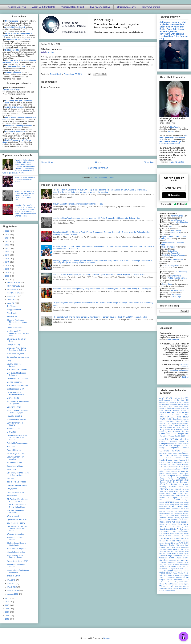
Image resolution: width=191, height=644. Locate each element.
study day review (166, 565)
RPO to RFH (12, 317)
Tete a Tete (181, 567)
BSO (180, 423)
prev (187, 535)
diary (186, 458)
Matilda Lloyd (176, 297)
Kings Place (179, 491)
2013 (8, 276)
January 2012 (13, 594)
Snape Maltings (166, 556)
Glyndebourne (183, 478)
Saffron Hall (171, 547)
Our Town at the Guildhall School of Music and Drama (17, 529)
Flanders (168, 474)
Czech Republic (183, 456)
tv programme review (172, 575)
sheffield (162, 554)
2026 (8, 231)
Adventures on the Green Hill (176, 400)
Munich (186, 502)
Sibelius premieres (14, 382)
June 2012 (12, 303)
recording (185, 541)
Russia (182, 545)
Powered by (174, 204)
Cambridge (163, 436)
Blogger (107, 638)
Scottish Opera (173, 551)
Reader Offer (164, 541)
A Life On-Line (166, 398)
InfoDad (185, 377)
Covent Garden (170, 455)
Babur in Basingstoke (15, 492)
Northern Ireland (166, 518)
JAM (161, 491)
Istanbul (178, 489)
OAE (166, 520)
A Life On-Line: (178, 398)
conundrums (177, 453)
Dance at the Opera (15, 328)
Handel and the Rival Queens (15, 539)
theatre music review (181, 571)
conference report (166, 453)
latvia (187, 492)
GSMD (162, 484)
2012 (8, 279)
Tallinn (162, 567)
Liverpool (174, 498)
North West (174, 516)
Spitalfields (164, 560)
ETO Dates (11, 432)
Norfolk (186, 514)
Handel (172, 486)
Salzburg (163, 549)
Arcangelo (163, 404)
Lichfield (162, 498)
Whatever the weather (16, 534)
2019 (8, 255)
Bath (161, 411)
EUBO (186, 466)
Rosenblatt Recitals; (167, 545)
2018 (8, 259)
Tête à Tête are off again (17, 482)
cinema (170, 444)
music (181, 504)
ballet (166, 406)
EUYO (161, 469)
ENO (161, 466)
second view (184, 551)
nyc (182, 518)
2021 (8, 248)
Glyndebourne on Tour (167, 480)
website (162, 582)
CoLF (187, 446)
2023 (8, 241)
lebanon (162, 494)
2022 (8, 245)
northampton (184, 516)
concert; (186, 451)
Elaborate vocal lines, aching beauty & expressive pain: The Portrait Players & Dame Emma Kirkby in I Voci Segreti (102, 289)
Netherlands (176, 509)
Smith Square (184, 554)
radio (178, 538)
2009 (8, 605)
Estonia (176, 466)
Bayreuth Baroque (172, 411)
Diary (9, 360)
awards (186, 404)
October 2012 (13, 289)
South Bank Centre (179, 558)
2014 (8, 272)
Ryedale (162, 547)
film (176, 471)
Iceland (181, 487)
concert (186, 448)
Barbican (170, 408)
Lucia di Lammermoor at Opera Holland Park (17, 506)
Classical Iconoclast (184, 366)
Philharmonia (164, 533)
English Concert (182, 464)
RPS (178, 545)
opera (186, 520)
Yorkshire (172, 591)
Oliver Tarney (176, 232)
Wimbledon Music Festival (169, 589)
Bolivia (173, 417)
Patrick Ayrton (176, 276)
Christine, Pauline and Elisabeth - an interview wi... (17, 322)
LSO (183, 500)
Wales (169, 580)
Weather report (13, 516)
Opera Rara (177, 524)
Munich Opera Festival (167, 504)
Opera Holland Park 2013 (17, 519)
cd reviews (184, 439)
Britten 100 (179, 421)
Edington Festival (14, 407)
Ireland (172, 489)
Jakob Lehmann (177, 290)
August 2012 (13, 296)
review (162, 543)
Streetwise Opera (183, 563)
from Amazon (173, 340)
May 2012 (12, 580)
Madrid (162, 502)
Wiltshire (186, 586)
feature (179, 469)
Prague (176, 535)
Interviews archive (151, 7)
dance (161, 458)
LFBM (183, 496)
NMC (172, 514)
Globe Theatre (166, 478)
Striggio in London (14, 310)
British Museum (183, 419)
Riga (177, 543)
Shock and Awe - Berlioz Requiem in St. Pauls (17, 349)
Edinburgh (169, 462)
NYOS (161, 520)
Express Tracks (13, 398)
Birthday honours (14, 429)
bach (161, 406)
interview (164, 489)
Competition (174, 448)
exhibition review (170, 469)
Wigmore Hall (166, 586)
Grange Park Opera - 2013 (17, 561)
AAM (187, 398)
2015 (8, 269)
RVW (187, 545)
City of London (177, 444)
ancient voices (183, 402)
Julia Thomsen (176, 230)
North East (164, 516)
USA (187, 575)
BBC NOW (176, 413)
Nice (169, 514)
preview (51, 52)
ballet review (173, 406)
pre (182, 535)
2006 (8, 616)
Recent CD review (14, 450)
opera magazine (182, 522)
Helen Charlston (181, 222)
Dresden (162, 460)
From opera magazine (16, 353)
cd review (172, 439)
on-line (171, 520)
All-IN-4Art (172, 402)
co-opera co (179, 446)
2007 (8, 612)
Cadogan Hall (183, 434)
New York (170, 511)
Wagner (162, 580)
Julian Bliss (176, 295)
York (166, 591)
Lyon (187, 500)
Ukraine (182, 575)
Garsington (170, 476)
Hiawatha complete (15, 416)
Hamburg (163, 487)
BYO (168, 434)
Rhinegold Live (170, 543)
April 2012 (12, 584)
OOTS (181, 520)
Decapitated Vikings (15, 466)
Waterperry (178, 580)
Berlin (186, 415)
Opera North (165, 524)
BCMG (162, 415)
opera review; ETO (173, 527)
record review (175, 541)
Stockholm (163, 563)
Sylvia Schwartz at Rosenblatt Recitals (16, 393)
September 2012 (14, 293)
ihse (187, 487)
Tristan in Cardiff (13, 576)
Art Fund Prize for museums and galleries (18, 402)
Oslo (187, 527)
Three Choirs (178, 573)
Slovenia (175, 554)
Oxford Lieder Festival (174, 529)
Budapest (185, 423)
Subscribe (174, 195)
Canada (171, 436)
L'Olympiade (12, 489)
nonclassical (178, 514)
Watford (186, 580)
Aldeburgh (164, 402)
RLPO (181, 543)
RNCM (186, 543)
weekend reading (172, 582)
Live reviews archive (100, 7)
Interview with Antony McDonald (15, 511)
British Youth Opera (167, 421)
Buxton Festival (179, 425)
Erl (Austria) (168, 466)
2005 (8, 619)
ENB (174, 464)
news (186, 511)
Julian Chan (173, 251)
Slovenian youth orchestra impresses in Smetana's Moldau (78, 204)
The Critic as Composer (16, 549)
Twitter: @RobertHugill (73, 7)
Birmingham (164, 417)
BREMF (163, 419)
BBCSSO (185, 413)
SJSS (169, 554)
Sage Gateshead (182, 547)
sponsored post (174, 560)
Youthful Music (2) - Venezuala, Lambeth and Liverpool (18, 333)
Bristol (175, 419)
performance (184, 531)
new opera (163, 511)
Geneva (178, 476)
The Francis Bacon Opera (17, 369)
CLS (167, 446)
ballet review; (184, 406)
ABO (161, 400)
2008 (8, 609)
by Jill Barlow (176, 430)
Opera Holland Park (167, 522)
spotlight (184, 560)
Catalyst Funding (14, 344)
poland (162, 535)
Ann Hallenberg (180, 272)
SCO (187, 549)
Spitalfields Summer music (17, 443)
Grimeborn (184, 482)
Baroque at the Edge (181, 408)
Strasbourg (172, 563)
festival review (170, 471)
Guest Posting (171, 484)
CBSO (183, 436)
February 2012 (13, 591)
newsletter (163, 514)
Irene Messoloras (178, 220)
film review (182, 471)
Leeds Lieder (183, 494)
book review (183, 417)
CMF (171, 446)
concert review (170, 450)
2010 (8, 602)
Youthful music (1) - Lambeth (15, 365)
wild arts (178, 586)
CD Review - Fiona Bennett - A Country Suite (18, 474)
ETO (181, 466)
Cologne (162, 448)
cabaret (174, 434)
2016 (8, 266)
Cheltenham (172, 441)
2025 (8, 235)
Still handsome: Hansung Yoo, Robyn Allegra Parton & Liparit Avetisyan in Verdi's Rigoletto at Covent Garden (100, 274)
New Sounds (12, 496)
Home (98, 162)
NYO (187, 518)
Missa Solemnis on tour (16, 552)
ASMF (175, 404)
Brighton (169, 419)
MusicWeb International (179, 371)
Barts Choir (11, 469)
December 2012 (14, 282)
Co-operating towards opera (18, 357)
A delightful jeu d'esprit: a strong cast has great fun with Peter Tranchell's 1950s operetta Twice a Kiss (96, 218)
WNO (181, 589)
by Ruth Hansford (173, 432)
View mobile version (98, 168)
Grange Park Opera (169, 482)
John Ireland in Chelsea (16, 420)
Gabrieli (162, 476)
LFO (187, 496)
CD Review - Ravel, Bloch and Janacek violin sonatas (17, 438)
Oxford (162, 529)
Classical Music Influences (170, 144)
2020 (8, 252)
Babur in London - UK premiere (15, 458)
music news (175, 506)
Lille (168, 498)
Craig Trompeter (169, 247)
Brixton (168, 423)
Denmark (178, 458)
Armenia (170, 404)
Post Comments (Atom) (104, 178)
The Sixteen (168, 571)
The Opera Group (174, 569)
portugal (169, 535)
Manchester (169, 502)
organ (182, 527)
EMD (170, 464)
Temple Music (170, 567)
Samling (169, 549)
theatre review (165, 573)
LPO (178, 500)
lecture (168, 494)
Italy (183, 489)
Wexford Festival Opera (180, 584)
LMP (180, 498)
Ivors (187, 489)
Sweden (176, 565)
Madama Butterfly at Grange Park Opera (18, 571)
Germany (185, 476)
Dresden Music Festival (176, 460)
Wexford (168, 584)
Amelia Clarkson (177, 259)
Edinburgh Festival (181, 462)
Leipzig (162, 496)
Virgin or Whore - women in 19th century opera (18, 411)
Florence (175, 474)
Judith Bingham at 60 (15, 389)
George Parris (176, 253)
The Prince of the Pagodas (17, 385)
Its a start (11, 478)
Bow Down (11, 447)
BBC (169, 413)
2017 (8, 262)
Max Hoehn (173, 226)
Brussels (175, 423)
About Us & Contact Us (44, 7)
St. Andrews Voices (15, 463)
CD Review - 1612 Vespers (18, 379)
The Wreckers (12, 306)
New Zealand (178, 511)
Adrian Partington (178, 216)
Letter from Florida (173, 496)
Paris (174, 531)
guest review (183, 484)
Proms (173, 538)
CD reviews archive (126, 7)
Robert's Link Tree (17, 7)
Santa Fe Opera (179, 549)
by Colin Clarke (179, 427)
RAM (182, 538)
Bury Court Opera (166, 425)
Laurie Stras (167, 284)
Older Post (149, 162)
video (186, 577)
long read (172, 500)
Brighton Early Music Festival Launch (15, 557)
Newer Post (47, 162)
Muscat (177, 504)
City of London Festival (16, 523)
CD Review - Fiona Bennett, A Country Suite (18, 500)
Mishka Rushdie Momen (177, 278)
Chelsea (162, 441)
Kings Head (168, 491)
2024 (8, 238)
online (176, 520)
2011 (8, 598)
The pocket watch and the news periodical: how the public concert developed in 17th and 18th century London (100, 317)
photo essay (174, 533)
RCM (187, 538)
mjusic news (179, 502)
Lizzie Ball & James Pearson (173, 255)
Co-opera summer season (17, 485)
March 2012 (12, 587)
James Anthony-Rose (171, 266)
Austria (181, 404)
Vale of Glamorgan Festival (171, 578)
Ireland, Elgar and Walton (17, 454)
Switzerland (184, 565)
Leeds (174, 494)
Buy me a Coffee (178, 162)
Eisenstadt (163, 464)
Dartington (169, 458)
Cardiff (178, 436)
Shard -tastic (12, 313)
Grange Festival (182, 480)
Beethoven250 (174, 415)
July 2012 (11, 300)
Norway (177, 518)
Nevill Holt (185, 509)
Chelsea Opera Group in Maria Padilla (17, 544)
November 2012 (14, 286)
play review (184, 533)
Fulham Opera (183, 474)
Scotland (163, 551)
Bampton (163, 408)
